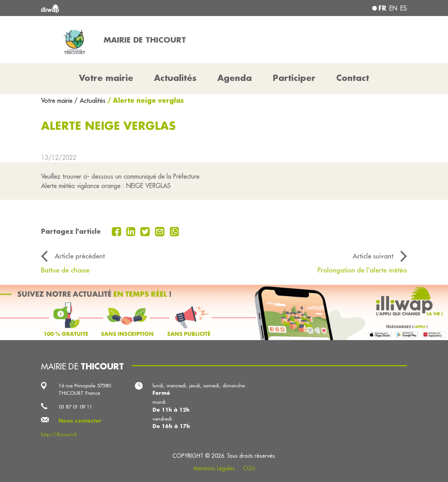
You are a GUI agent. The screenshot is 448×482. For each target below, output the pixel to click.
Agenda (235, 78)
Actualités (175, 78)
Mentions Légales (214, 468)
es (404, 8)
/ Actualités (90, 100)
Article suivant (373, 256)
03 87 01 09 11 (75, 407)
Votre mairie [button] (106, 78)
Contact (353, 78)
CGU (249, 468)
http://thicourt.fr (59, 434)
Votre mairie (58, 100)
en (393, 8)
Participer (294, 78)
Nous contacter (80, 421)
